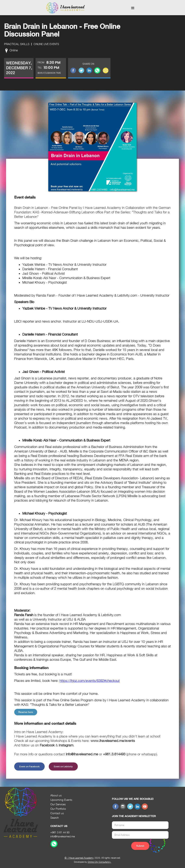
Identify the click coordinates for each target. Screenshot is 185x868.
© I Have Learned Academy (79, 858)
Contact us (57, 813)
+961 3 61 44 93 (60, 832)
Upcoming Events (61, 800)
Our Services (58, 804)
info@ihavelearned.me (63, 836)
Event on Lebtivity (63, 767)
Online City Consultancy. (100, 862)
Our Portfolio (58, 809)
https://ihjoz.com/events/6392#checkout (90, 681)
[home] (65, 8)
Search (55, 818)
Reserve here (26, 712)
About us (56, 795)
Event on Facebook (29, 767)
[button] (133, 8)
